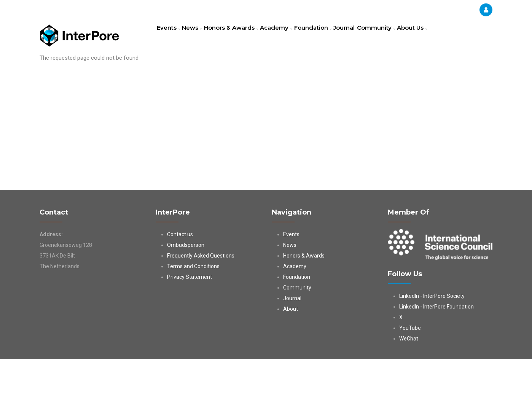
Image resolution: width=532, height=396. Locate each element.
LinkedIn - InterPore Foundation (436, 344)
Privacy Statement (190, 314)
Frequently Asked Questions (201, 293)
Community (404, 36)
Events (171, 36)
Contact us (180, 271)
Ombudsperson (186, 282)
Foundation (332, 36)
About (291, 346)
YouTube (410, 365)
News (199, 36)
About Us (174, 70)
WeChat (409, 375)
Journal (368, 36)
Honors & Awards (242, 36)
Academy (291, 36)
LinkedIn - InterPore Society (432, 333)
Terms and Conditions (193, 303)
